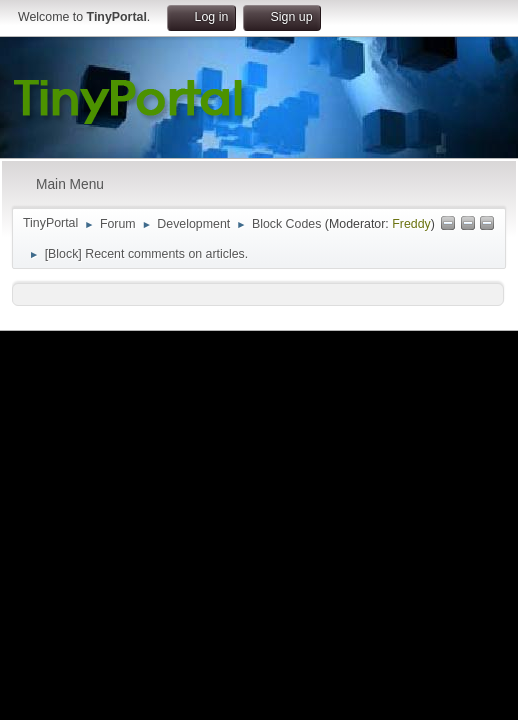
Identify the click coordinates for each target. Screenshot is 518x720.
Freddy (411, 224)
